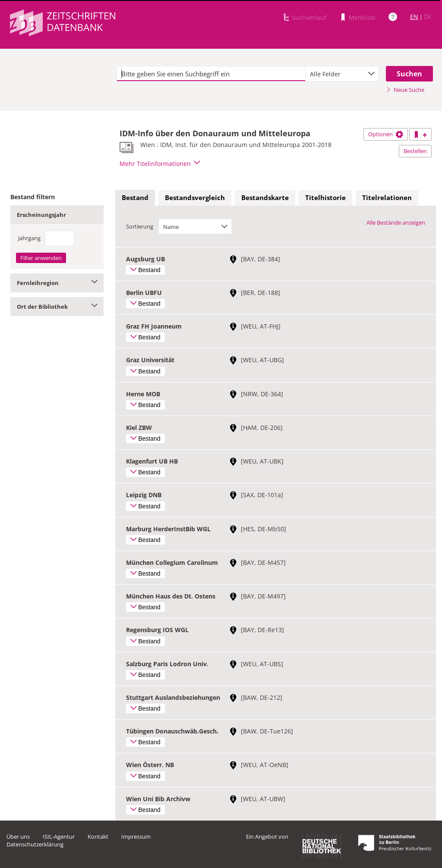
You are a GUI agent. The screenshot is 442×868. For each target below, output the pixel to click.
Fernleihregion (57, 283)
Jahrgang (29, 238)
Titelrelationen (387, 197)
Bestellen (415, 151)
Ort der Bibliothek (57, 307)
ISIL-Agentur (59, 837)
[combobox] (342, 74)
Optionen (386, 134)
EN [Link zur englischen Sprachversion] (414, 17)
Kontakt (98, 837)
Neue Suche (405, 90)
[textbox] (211, 74)
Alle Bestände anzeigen (396, 222)
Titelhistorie (325, 197)
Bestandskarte (265, 197)
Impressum (136, 837)
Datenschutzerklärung (35, 844)
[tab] (135, 198)
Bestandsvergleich (195, 197)
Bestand (135, 197)
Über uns (18, 837)
